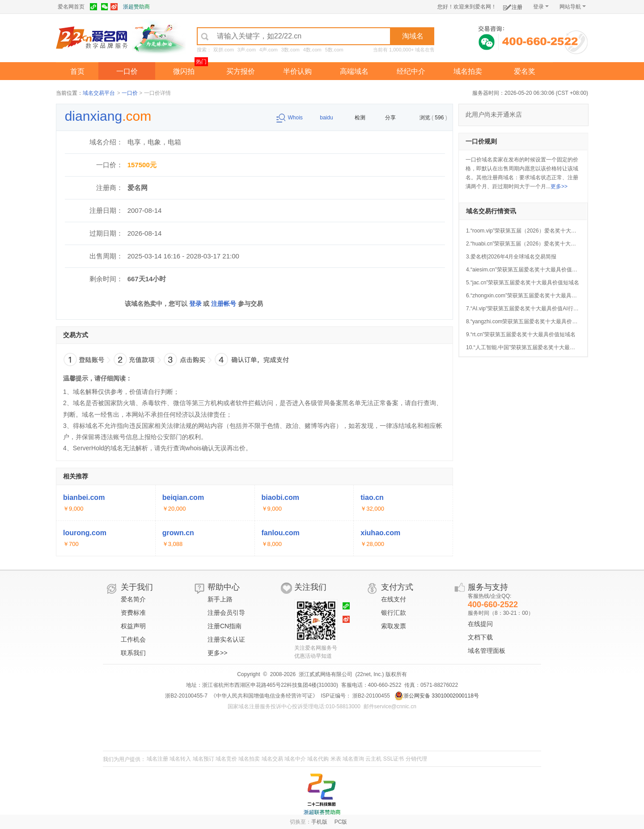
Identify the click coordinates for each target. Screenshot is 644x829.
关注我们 (310, 587)
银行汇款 (394, 613)
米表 (336, 759)
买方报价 (241, 71)
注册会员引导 (226, 613)
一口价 (127, 71)
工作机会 (133, 639)
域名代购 (318, 759)
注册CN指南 (225, 626)
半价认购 (297, 71)
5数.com (334, 50)
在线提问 (480, 624)
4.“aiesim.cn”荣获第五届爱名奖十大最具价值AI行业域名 (532, 270)
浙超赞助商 (136, 7)
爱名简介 (133, 599)
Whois (290, 118)
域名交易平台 (99, 93)
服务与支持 (488, 587)
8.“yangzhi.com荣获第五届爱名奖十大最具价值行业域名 (532, 321)
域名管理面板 (487, 651)
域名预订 (203, 759)
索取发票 (394, 626)
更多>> (559, 186)
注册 (513, 6)
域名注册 (157, 759)
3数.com (290, 50)
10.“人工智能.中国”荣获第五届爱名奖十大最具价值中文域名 (537, 347)
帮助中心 (224, 587)
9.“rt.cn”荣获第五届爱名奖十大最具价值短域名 (521, 334)
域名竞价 (226, 759)
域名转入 (180, 759)
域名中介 (295, 759)
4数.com (312, 50)
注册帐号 (224, 304)
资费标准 (133, 613)
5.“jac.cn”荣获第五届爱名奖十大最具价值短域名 (523, 283)
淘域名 (413, 36)
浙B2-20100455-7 (186, 696)
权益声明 (133, 626)
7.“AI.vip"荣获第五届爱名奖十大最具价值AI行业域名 (528, 309)
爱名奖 (525, 71)
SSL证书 (394, 759)
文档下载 (480, 637)
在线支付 (394, 599)
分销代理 (416, 759)
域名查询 (353, 759)
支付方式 (397, 587)
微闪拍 (184, 71)
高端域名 (354, 71)
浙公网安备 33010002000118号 (437, 696)
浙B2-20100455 (371, 696)
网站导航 (573, 7)
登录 (541, 7)
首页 (77, 71)
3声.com (247, 50)
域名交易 (272, 759)
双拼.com (224, 50)
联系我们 (133, 653)
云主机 (373, 759)
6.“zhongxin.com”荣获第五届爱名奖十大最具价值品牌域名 (535, 296)
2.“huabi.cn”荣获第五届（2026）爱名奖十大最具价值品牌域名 (540, 244)
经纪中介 (411, 71)
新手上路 (220, 599)
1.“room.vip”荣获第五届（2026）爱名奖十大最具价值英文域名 (540, 231)
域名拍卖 (468, 71)
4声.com (269, 50)
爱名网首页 (71, 7)
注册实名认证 (226, 639)
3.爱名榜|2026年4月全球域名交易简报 (511, 257)
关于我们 (137, 587)
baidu (322, 118)
